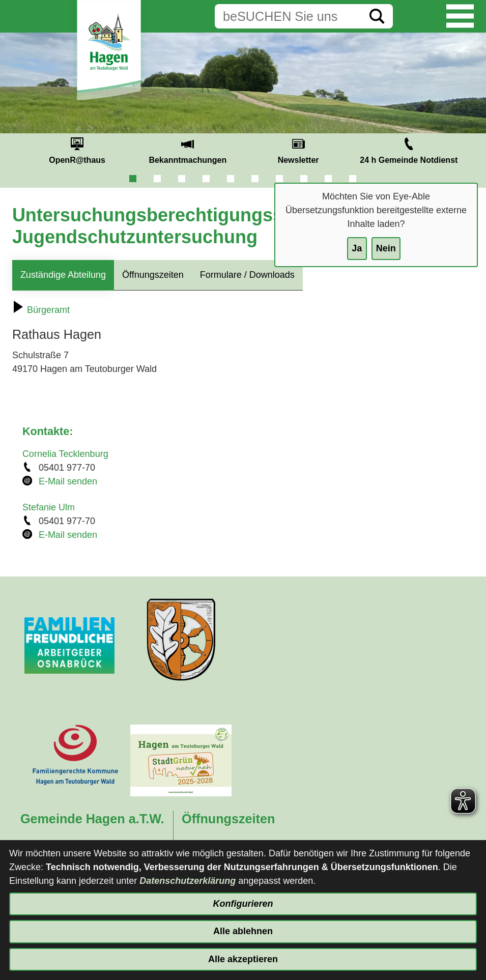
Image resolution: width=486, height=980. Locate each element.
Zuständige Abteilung (63, 275)
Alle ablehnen (243, 931)
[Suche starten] (377, 16)
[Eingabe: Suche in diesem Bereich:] (288, 16)
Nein (386, 248)
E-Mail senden (68, 481)
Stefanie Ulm (49, 507)
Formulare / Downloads (247, 275)
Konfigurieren (243, 904)
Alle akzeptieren (243, 959)
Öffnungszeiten (153, 275)
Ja (357, 248)
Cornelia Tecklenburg (65, 454)
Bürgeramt (41, 310)
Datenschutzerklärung (188, 881)
